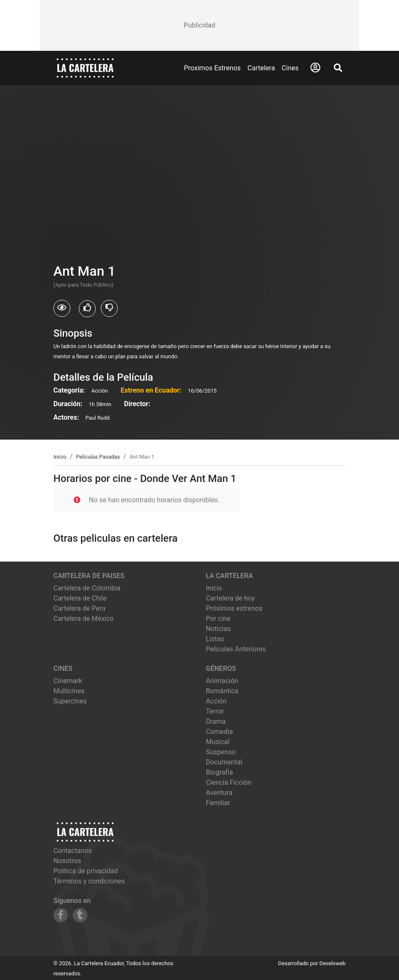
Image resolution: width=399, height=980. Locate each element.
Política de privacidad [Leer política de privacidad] (86, 871)
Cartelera (261, 68)
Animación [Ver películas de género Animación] (222, 681)
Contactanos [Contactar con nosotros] (73, 851)
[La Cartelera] (85, 68)
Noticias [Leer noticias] (218, 629)
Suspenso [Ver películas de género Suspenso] (221, 752)
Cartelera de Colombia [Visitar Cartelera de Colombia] (87, 588)
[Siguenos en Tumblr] (80, 915)
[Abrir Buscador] (338, 68)
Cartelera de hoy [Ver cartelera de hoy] (230, 598)
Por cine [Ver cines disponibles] (218, 619)
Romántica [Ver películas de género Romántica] (222, 691)
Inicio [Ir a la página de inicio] (214, 588)
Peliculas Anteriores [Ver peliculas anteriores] (236, 649)
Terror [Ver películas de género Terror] (215, 711)
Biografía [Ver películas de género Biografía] (219, 772)
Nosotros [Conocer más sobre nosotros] (67, 861)
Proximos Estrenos (212, 68)
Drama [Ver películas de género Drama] (216, 721)
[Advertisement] (199, 25)
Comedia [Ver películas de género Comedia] (219, 732)
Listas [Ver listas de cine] (215, 639)
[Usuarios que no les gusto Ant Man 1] (109, 308)
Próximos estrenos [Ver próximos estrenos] (234, 608)
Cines (290, 68)
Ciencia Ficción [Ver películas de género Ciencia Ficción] (229, 782)
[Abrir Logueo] (315, 68)
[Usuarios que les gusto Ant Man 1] (87, 309)
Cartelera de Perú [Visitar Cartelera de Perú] (79, 608)
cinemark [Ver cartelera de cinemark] (68, 681)
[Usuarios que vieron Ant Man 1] (62, 308)
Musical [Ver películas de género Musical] (218, 742)
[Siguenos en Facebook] (61, 915)
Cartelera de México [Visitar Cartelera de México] (83, 619)
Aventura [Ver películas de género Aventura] (219, 793)
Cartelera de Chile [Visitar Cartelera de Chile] (80, 598)
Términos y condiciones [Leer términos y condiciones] (89, 881)
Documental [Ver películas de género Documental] (224, 762)
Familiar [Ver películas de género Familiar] (218, 803)
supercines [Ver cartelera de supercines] (70, 701)
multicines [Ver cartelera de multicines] (69, 691)
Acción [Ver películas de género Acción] (216, 701)
